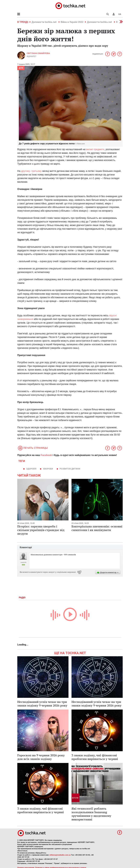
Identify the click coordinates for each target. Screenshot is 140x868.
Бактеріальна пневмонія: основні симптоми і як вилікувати (97, 528)
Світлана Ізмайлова (38, 53)
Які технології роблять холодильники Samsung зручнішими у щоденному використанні (91, 814)
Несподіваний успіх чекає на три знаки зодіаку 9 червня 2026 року (42, 704)
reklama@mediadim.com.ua (60, 855)
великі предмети (95, 149)
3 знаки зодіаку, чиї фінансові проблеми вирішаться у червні (95, 757)
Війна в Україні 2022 (72, 22)
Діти (21, 68)
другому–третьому (31, 171)
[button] (114, 14)
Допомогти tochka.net (44, 22)
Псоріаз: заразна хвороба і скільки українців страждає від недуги (41, 530)
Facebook (46, 455)
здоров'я (31, 469)
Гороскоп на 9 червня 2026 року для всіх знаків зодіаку (41, 757)
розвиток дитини (70, 469)
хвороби (48, 469)
